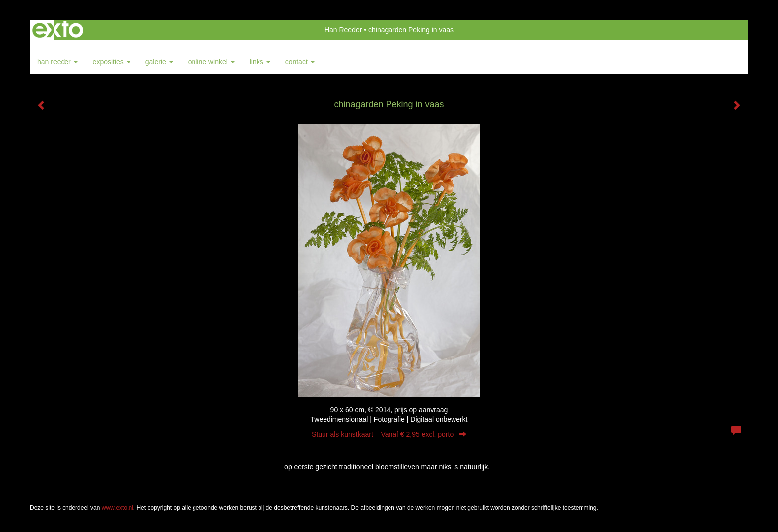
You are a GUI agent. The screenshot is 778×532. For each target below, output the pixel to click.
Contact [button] (300, 62)
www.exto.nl (118, 508)
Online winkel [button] (211, 62)
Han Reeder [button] (58, 62)
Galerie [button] (159, 62)
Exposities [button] (112, 62)
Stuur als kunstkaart (389, 434)
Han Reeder (343, 30)
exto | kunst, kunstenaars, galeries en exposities (58, 30)
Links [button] (260, 62)
